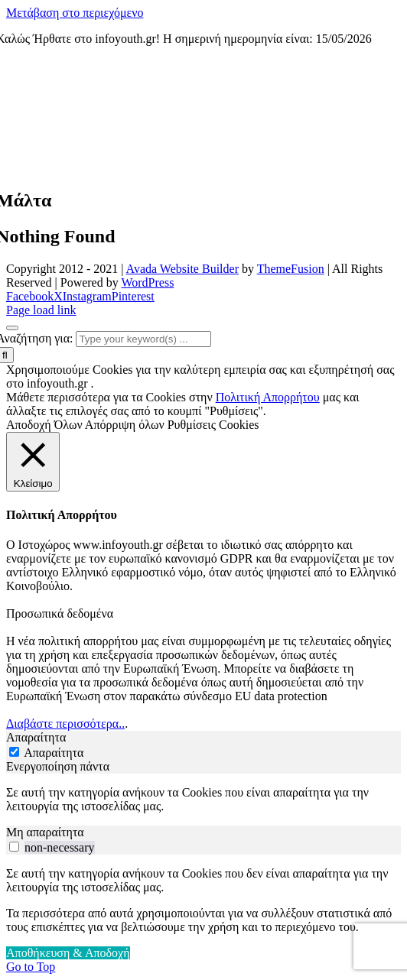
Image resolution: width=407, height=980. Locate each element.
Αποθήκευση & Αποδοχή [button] (68, 953)
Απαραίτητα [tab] (36, 737)
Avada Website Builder (182, 269)
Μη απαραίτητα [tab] (45, 832)
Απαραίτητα (54, 753)
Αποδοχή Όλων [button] (44, 425)
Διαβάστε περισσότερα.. (65, 724)
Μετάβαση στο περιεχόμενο (75, 13)
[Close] (12, 328)
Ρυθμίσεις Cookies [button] (213, 425)
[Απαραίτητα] (14, 752)
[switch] (14, 847)
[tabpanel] (203, 800)
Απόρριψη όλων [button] (125, 425)
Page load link (41, 310)
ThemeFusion (291, 269)
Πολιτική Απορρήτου (268, 397)
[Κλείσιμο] (33, 462)
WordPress (147, 282)
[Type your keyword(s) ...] (143, 339)
